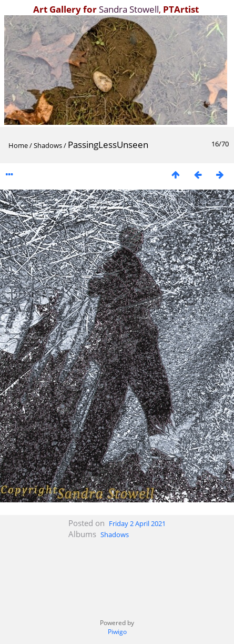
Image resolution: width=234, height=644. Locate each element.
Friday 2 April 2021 (137, 523)
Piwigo (117, 632)
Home (18, 145)
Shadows (48, 145)
